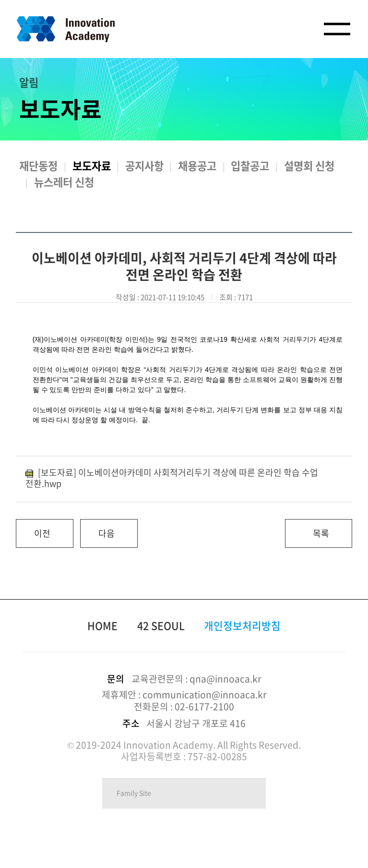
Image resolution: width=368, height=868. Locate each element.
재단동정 (38, 166)
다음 (97, 530)
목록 (321, 533)
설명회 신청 (309, 166)
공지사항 (144, 166)
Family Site (134, 793)
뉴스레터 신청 (64, 182)
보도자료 (92, 166)
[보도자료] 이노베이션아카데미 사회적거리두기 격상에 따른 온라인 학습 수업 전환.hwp (172, 478)
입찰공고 (250, 166)
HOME (102, 625)
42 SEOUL (161, 625)
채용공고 (197, 166)
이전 (33, 530)
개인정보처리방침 (242, 625)
